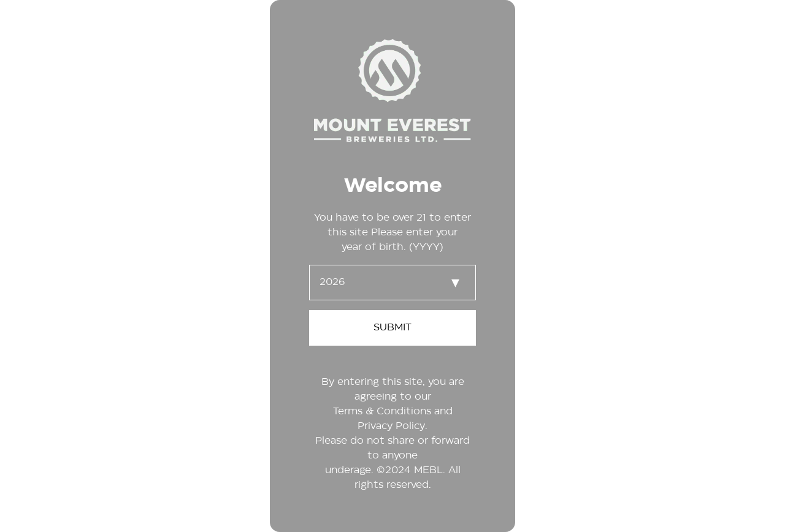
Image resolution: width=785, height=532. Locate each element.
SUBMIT (392, 328)
